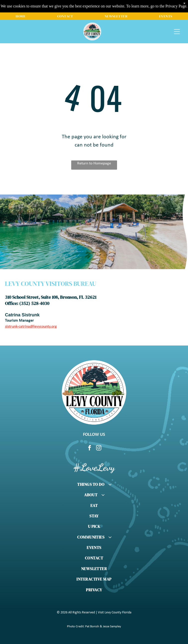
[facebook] (89, 449)
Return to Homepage (94, 163)
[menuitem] (21, 16)
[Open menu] (177, 32)
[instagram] (99, 449)
